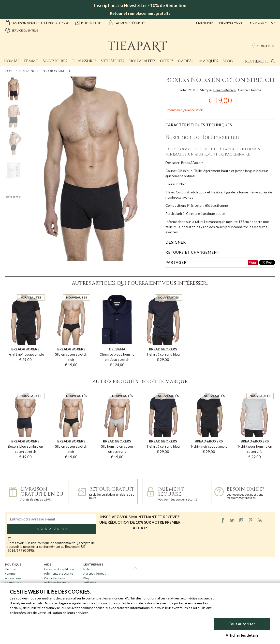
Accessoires (55, 61)
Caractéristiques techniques (199, 125)
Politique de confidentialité (56, 543)
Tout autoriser (242, 624)
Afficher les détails (242, 635)
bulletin (88, 569)
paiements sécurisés (127, 23)
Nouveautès (142, 61)
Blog (228, 61)
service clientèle (22, 30)
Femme (31, 61)
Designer (176, 242)
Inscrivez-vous (231, 23)
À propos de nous (95, 573)
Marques (209, 61)
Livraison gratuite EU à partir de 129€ (37, 23)
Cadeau (186, 61)
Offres (167, 61)
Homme (12, 61)
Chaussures (84, 61)
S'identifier (205, 23)
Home (10, 71)
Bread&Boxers (225, 90)
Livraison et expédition (59, 569)
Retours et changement (192, 252)
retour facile (88, 23)
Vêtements (112, 61)
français (257, 23)
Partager (176, 262)
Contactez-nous (55, 578)
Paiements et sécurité (59, 573)
